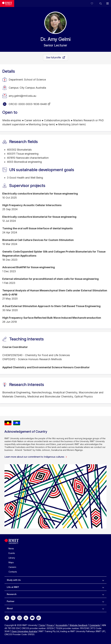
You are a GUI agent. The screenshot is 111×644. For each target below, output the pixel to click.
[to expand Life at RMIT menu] (103, 587)
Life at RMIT (13, 587)
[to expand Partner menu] (103, 601)
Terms (42, 625)
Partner (11, 601)
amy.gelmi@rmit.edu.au (22, 96)
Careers (12, 567)
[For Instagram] (20, 618)
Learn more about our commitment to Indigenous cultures (36, 457)
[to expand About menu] (103, 608)
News (11, 548)
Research (12, 594)
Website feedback (79, 625)
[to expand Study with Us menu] (103, 580)
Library (12, 558)
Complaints (95, 625)
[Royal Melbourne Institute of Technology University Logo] (12, 543)
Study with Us (14, 580)
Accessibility (62, 625)
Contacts (13, 572)
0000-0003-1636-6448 (33, 104)
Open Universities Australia (24, 631)
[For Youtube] (32, 618)
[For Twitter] (13, 618)
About (10, 608)
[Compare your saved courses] (94, 3)
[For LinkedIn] (26, 618)
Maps (11, 562)
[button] (101, 3)
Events (12, 553)
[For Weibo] (39, 618)
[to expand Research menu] (103, 594)
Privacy (50, 625)
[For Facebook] (7, 618)
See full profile (54, 57)
